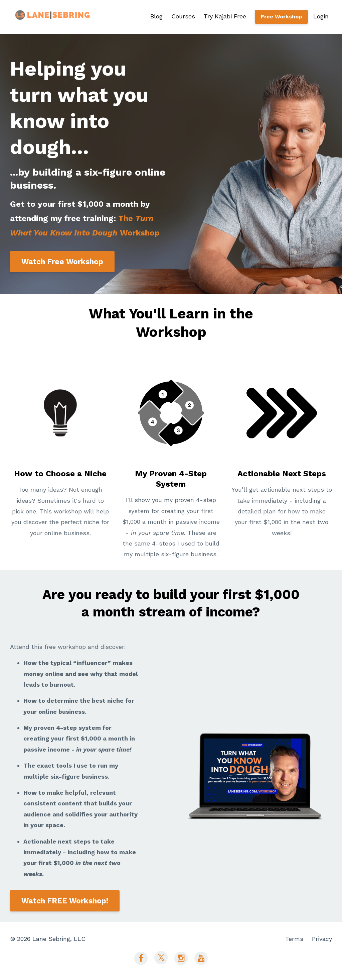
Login (321, 16)
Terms (294, 939)
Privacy (322, 939)
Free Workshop (281, 17)
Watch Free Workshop (62, 262)
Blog (156, 16)
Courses (183, 16)
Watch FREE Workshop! (65, 901)
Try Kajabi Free (225, 16)
